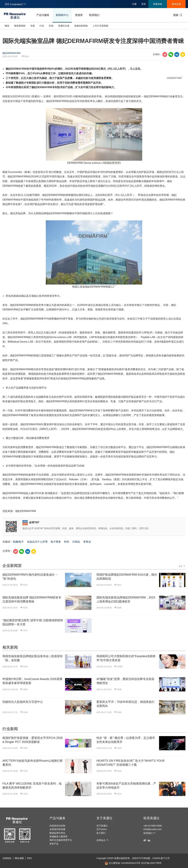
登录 (144, 4)
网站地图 (19, 858)
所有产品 (54, 844)
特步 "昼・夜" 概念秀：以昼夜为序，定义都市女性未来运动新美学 (126, 740)
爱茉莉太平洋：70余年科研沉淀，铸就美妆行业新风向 (125, 704)
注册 (134, 4)
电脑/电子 (18, 542)
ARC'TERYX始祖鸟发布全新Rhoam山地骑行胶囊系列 (33, 763)
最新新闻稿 (20, 26)
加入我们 (101, 833)
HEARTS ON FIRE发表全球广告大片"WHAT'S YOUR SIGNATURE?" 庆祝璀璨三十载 (131, 763)
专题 (32, 26)
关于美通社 (104, 818)
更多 (182, 566)
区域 (51, 26)
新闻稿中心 (62, 15)
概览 (7, 26)
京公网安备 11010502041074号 (123, 863)
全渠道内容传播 (57, 829)
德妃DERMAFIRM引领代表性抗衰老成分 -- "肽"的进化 (30, 577)
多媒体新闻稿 (81, 26)
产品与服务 (43, 15)
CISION (156, 858)
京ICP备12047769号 (151, 863)
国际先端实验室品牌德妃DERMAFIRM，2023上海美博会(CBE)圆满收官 (126, 599)
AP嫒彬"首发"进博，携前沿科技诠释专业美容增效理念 (125, 681)
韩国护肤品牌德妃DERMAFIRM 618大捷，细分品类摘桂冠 (127, 577)
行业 (42, 26)
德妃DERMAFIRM (11, 53)
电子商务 (56, 542)
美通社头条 (64, 26)
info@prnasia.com (153, 829)
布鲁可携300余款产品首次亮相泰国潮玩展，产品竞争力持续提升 (126, 786)
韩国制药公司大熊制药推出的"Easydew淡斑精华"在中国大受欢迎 (126, 658)
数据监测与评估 (57, 833)
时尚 (67, 542)
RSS (29, 858)
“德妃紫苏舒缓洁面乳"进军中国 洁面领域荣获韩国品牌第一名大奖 (33, 622)
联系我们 (94, 15)
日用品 (76, 542)
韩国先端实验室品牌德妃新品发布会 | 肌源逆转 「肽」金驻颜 (33, 658)
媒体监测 (176, 4)
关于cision (102, 829)
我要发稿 (158, 4)
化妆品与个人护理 (37, 542)
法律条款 (7, 858)
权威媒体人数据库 (58, 836)
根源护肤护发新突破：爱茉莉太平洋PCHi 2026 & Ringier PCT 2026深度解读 (33, 740)
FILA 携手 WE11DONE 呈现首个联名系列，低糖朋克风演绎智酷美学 (32, 786)
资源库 (79, 15)
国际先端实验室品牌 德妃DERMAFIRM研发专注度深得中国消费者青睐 (32, 599)
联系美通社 (152, 818)
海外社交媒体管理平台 (61, 840)
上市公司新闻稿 (100, 26)
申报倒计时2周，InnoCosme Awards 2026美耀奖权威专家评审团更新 (32, 681)
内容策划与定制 (57, 826)
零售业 (87, 542)
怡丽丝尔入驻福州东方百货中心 (23, 702)
